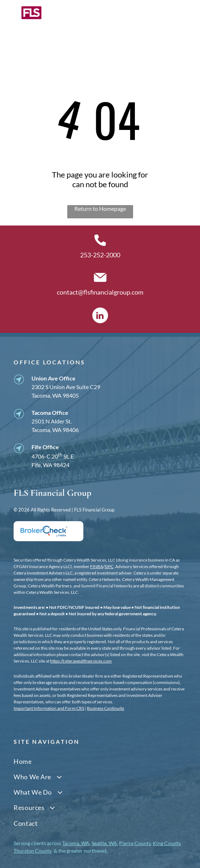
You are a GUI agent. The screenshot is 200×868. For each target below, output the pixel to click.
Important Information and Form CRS (49, 708)
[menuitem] (100, 761)
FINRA (97, 566)
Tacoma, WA (76, 843)
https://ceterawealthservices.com (81, 661)
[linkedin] (100, 316)
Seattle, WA (104, 843)
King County (167, 843)
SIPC (109, 566)
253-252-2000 (100, 255)
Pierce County (135, 843)
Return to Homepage (100, 208)
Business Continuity (106, 708)
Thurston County (33, 851)
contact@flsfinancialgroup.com (100, 292)
